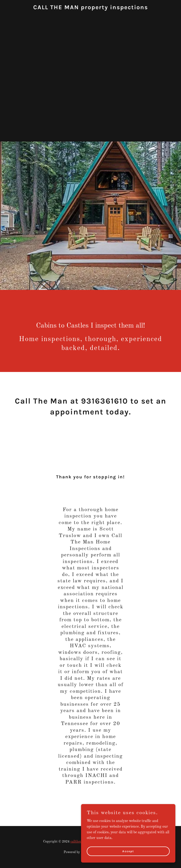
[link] (91, 8)
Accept (128, 851)
